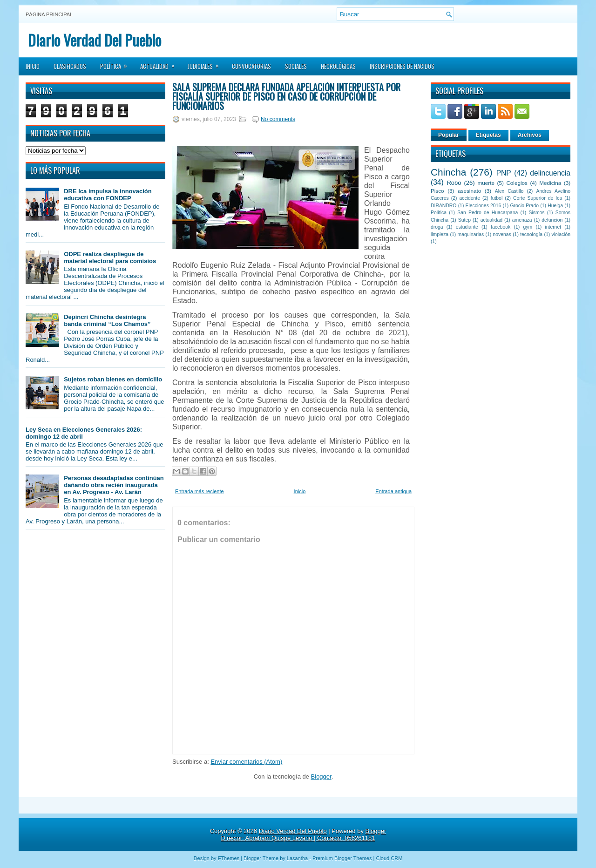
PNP (504, 173)
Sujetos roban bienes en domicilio (113, 379)
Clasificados (70, 66)
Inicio (33, 66)
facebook (501, 227)
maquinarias (471, 234)
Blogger (321, 776)
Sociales (296, 66)
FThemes (229, 858)
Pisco (437, 191)
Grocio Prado (524, 206)
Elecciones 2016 (484, 206)
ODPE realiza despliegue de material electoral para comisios (110, 258)
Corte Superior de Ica (538, 198)
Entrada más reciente (200, 491)
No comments (278, 119)
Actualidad (160, 63)
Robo (454, 183)
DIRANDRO (444, 206)
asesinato (469, 191)
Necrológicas (338, 66)
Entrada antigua (393, 491)
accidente (470, 198)
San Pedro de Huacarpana (488, 213)
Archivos (530, 135)
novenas (502, 234)
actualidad (491, 220)
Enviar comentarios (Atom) (246, 762)
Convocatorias (251, 66)
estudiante (467, 227)
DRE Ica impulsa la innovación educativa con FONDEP (108, 195)
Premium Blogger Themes (342, 858)
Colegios (517, 183)
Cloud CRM (389, 858)
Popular (449, 135)
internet (553, 227)
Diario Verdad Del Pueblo (95, 40)
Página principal (49, 14)
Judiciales (206, 63)
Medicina (550, 183)
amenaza (522, 220)
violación (561, 234)
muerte (486, 183)
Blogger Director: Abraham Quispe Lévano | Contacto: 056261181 (304, 834)
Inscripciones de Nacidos (402, 66)
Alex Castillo (509, 191)
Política (117, 63)
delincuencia (550, 173)
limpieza (440, 234)
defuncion (552, 220)
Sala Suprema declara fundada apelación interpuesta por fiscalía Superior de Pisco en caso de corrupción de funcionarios (286, 96)
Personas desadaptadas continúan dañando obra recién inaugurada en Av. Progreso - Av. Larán (114, 485)
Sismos (536, 213)
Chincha (448, 172)
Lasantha (297, 858)
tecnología (531, 234)
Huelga (555, 206)
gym (528, 227)
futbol (497, 198)
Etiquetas (488, 135)
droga (437, 227)
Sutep (464, 220)
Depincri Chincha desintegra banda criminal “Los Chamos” (107, 320)
